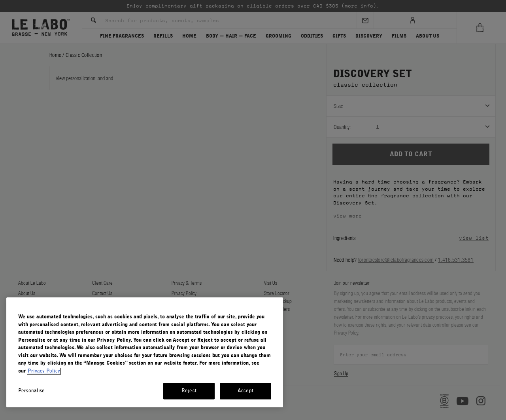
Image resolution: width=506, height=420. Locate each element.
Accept (245, 391)
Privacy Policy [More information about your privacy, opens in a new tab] (44, 371)
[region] (145, 352)
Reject (189, 391)
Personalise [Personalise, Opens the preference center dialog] (31, 391)
